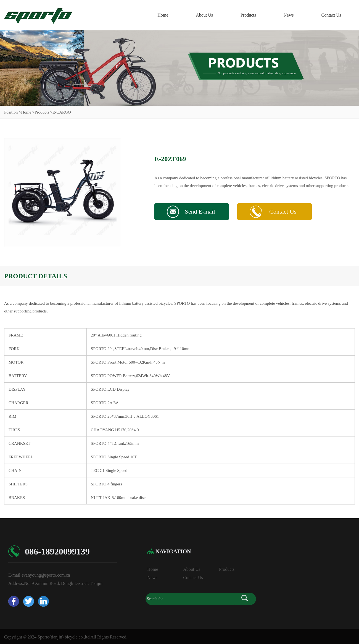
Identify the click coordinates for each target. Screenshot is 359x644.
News (289, 15)
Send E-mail (200, 211)
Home (163, 15)
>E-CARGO (61, 112)
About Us (204, 15)
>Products (41, 112)
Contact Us (331, 15)
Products (248, 15)
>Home (25, 112)
